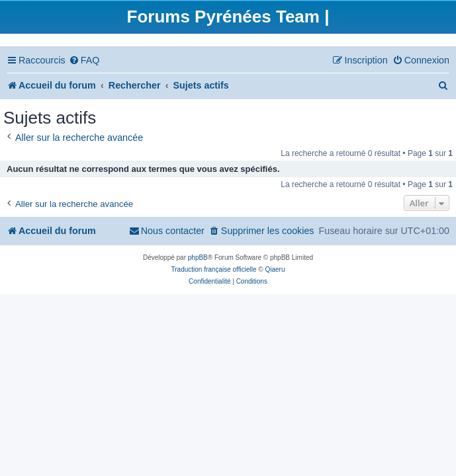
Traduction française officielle (214, 269)
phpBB (198, 258)
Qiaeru (275, 269)
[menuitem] (84, 60)
